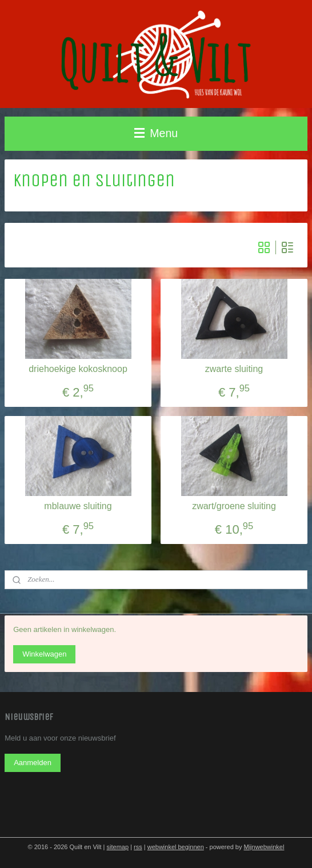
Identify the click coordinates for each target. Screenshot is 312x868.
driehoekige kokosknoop (78, 369)
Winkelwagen (44, 654)
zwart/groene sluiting (234, 506)
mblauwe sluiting (78, 506)
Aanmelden (33, 763)
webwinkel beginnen (176, 847)
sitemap (118, 847)
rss (138, 847)
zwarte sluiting (234, 369)
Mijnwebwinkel (264, 847)
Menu (156, 133)
